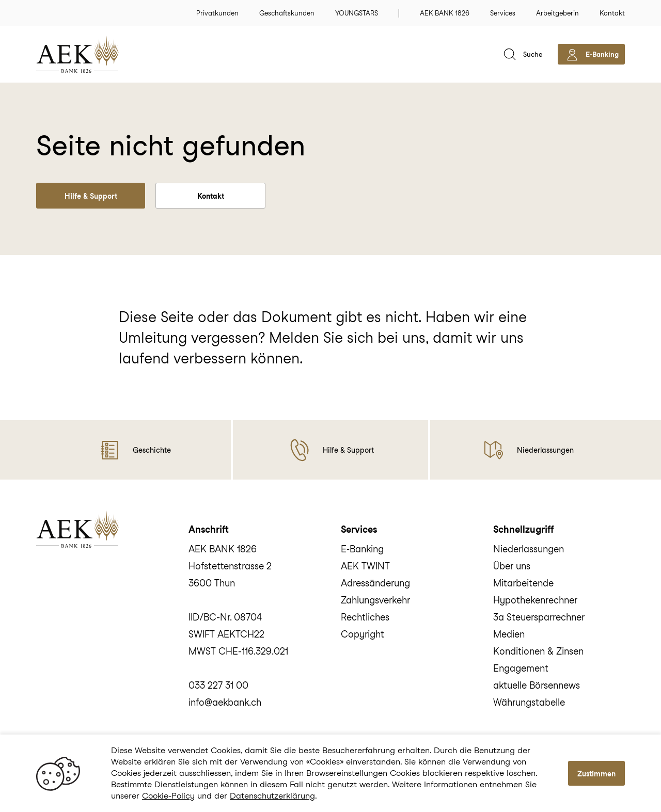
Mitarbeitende (523, 583)
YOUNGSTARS (357, 13)
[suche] (522, 54)
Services (503, 13)
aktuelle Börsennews (537, 685)
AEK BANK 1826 (445, 13)
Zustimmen (596, 774)
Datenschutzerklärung (272, 796)
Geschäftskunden (287, 13)
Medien (509, 634)
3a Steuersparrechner (539, 617)
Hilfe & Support (91, 196)
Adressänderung (375, 583)
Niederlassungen (529, 549)
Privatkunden (217, 13)
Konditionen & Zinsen (538, 651)
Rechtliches (365, 617)
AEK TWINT (365, 566)
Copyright (363, 634)
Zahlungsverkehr (375, 600)
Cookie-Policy (168, 796)
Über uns (512, 566)
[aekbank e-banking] (591, 54)
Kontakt (612, 13)
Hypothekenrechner (535, 600)
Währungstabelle (529, 702)
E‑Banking (362, 549)
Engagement (521, 668)
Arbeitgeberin (557, 13)
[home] (93, 54)
